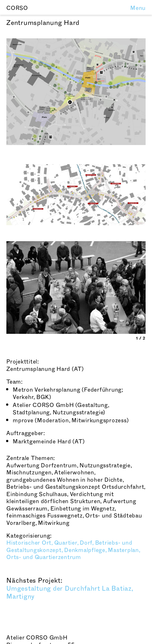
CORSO (17, 8)
